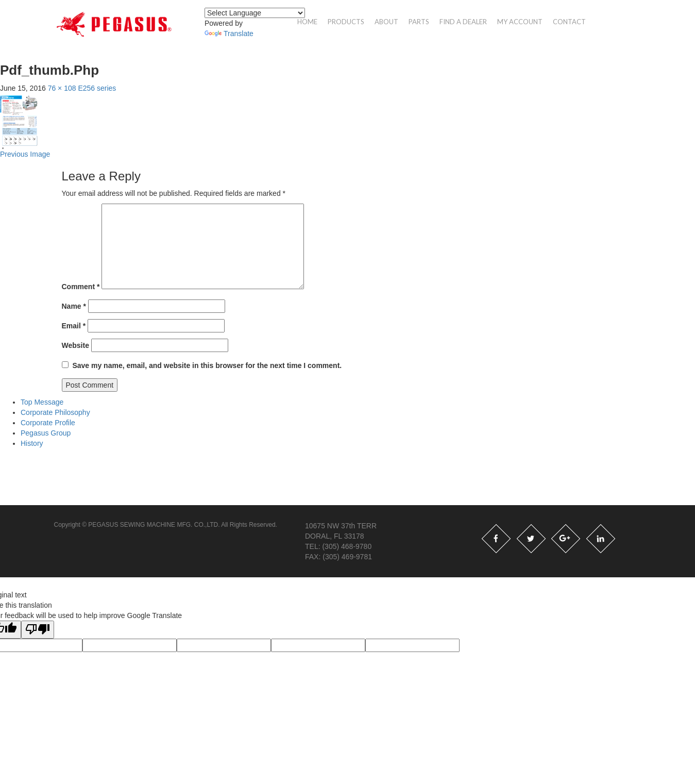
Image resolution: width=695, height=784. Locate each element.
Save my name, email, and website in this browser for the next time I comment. (207, 365)
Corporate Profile (48, 423)
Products (346, 22)
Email (74, 326)
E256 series (97, 88)
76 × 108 (62, 88)
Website (75, 345)
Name (74, 306)
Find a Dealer (463, 22)
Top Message (42, 402)
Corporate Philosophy (55, 412)
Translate (229, 34)
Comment (81, 287)
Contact (569, 22)
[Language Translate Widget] (255, 13)
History (32, 443)
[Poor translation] (38, 630)
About (386, 22)
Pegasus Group (46, 433)
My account (520, 22)
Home (307, 22)
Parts (419, 22)
